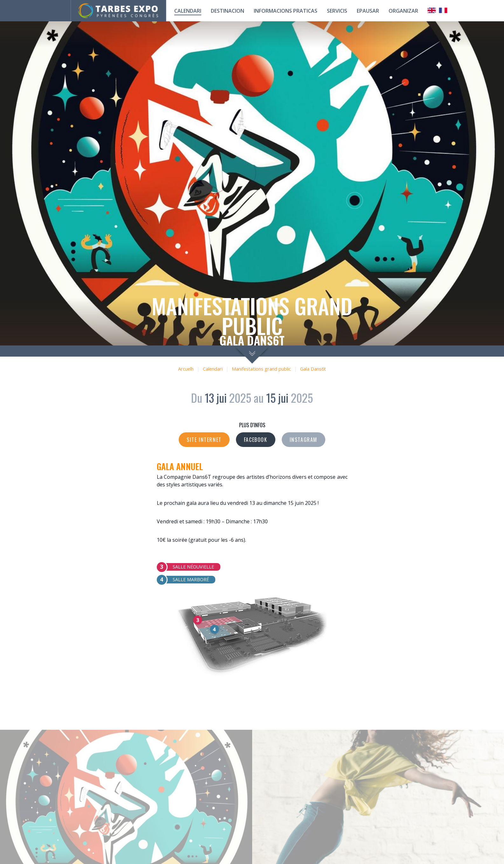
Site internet (204, 440)
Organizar (403, 11)
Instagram (304, 440)
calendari (188, 11)
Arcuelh (186, 369)
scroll (252, 355)
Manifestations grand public (261, 369)
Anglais (432, 10)
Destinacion (228, 11)
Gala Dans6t (313, 369)
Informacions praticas (286, 11)
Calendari (213, 369)
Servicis (337, 11)
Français (443, 10)
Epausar (368, 11)
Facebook (256, 440)
